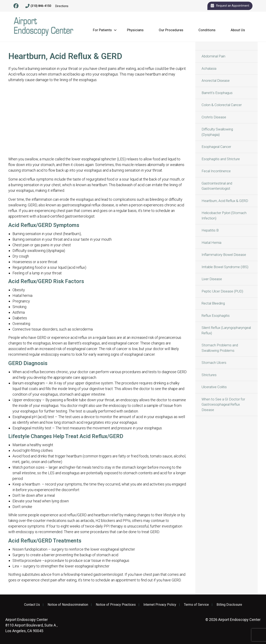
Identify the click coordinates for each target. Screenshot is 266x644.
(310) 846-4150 (38, 6)
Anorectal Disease (216, 80)
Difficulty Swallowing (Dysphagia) (217, 132)
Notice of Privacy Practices (116, 605)
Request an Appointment (230, 6)
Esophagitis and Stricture (221, 159)
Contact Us (32, 605)
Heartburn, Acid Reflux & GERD (225, 201)
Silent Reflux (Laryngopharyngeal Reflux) (226, 330)
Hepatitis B (210, 230)
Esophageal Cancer (216, 147)
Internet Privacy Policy (160, 605)
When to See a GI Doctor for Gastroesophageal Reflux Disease (223, 404)
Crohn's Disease (214, 117)
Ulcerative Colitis (214, 387)
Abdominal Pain (213, 56)
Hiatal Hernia (211, 243)
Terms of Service (196, 605)
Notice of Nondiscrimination (68, 605)
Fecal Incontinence (216, 171)
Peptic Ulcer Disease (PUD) (222, 291)
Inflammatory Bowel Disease (224, 255)
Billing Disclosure (229, 605)
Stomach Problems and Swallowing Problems (220, 348)
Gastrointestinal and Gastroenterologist (217, 186)
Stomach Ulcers (214, 363)
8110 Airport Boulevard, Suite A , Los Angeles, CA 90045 (31, 625)
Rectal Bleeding (213, 303)
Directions (62, 6)
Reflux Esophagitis (216, 316)
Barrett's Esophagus (217, 93)
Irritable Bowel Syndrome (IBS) (225, 267)
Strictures (209, 375)
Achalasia (209, 68)
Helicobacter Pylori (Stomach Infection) (224, 215)
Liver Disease (212, 279)
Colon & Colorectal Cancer (222, 105)
